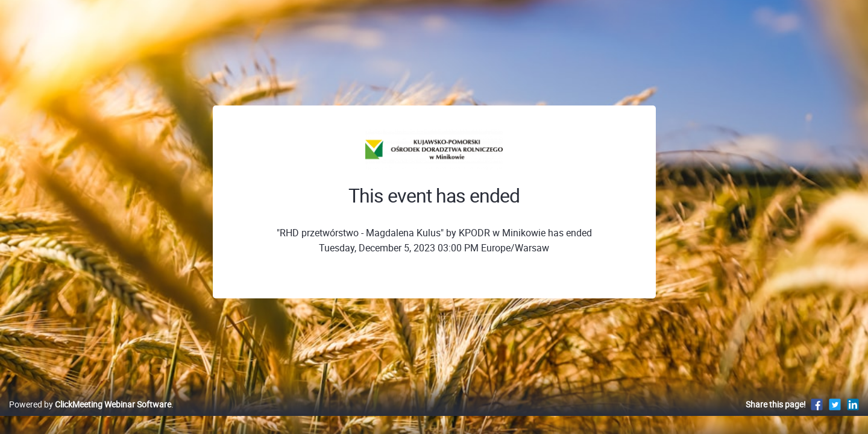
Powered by (90, 417)
